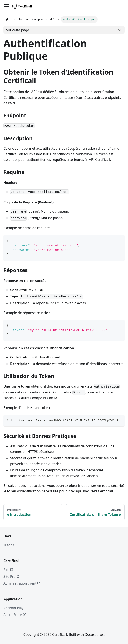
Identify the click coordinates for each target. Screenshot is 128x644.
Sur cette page (18, 30)
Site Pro (11, 576)
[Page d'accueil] (7, 19)
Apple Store (14, 615)
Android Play (13, 608)
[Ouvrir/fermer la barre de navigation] (7, 6)
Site (8, 570)
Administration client (22, 583)
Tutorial (9, 545)
